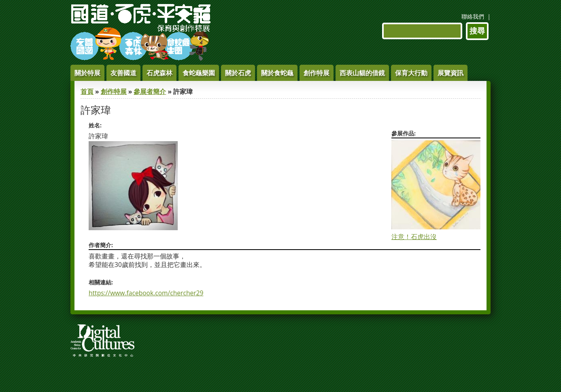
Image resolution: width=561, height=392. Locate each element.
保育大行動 (411, 73)
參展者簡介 (150, 91)
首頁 (87, 91)
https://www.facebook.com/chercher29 (146, 293)
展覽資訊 (450, 73)
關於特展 (87, 73)
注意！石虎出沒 (414, 237)
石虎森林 (159, 73)
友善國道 (123, 73)
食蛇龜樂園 (199, 73)
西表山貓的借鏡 (362, 73)
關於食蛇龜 (277, 73)
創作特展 (317, 73)
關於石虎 (238, 73)
